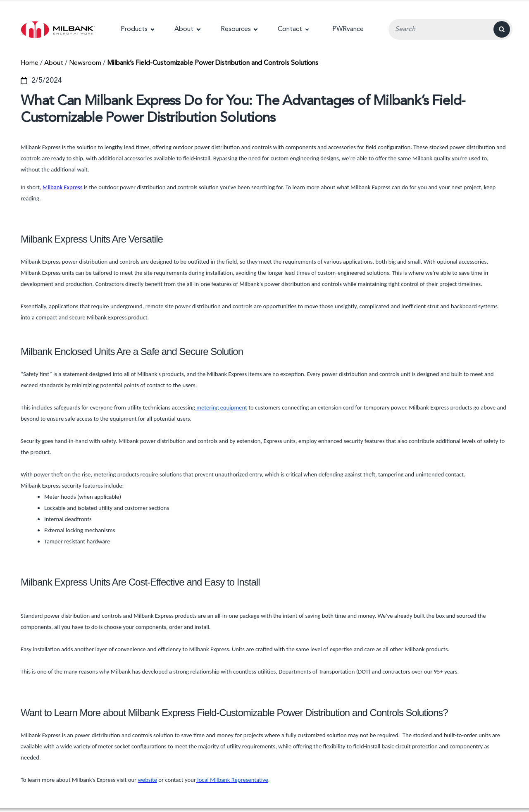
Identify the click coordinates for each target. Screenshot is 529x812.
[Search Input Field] (450, 29)
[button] (138, 29)
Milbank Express (63, 187)
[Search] (502, 29)
